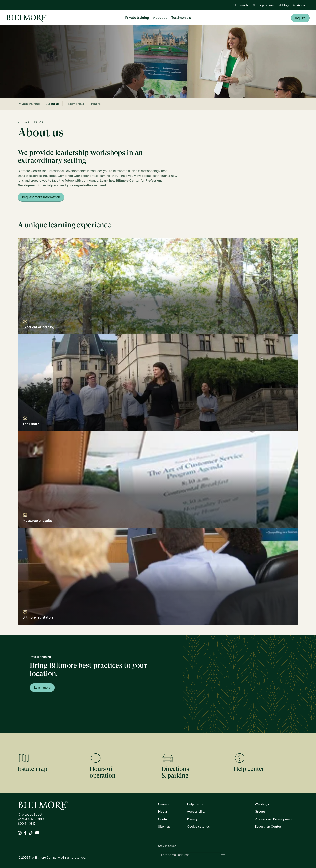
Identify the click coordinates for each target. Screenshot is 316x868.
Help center (196, 804)
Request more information (41, 197)
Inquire (300, 18)
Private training (137, 18)
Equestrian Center (268, 827)
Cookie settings (198, 827)
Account (301, 5)
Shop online (263, 5)
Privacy (192, 819)
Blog (283, 5)
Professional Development (274, 819)
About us (160, 18)
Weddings (262, 804)
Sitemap (164, 827)
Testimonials (181, 18)
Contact (164, 819)
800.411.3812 (27, 824)
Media (162, 811)
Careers (164, 804)
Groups (260, 811)
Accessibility (196, 811)
